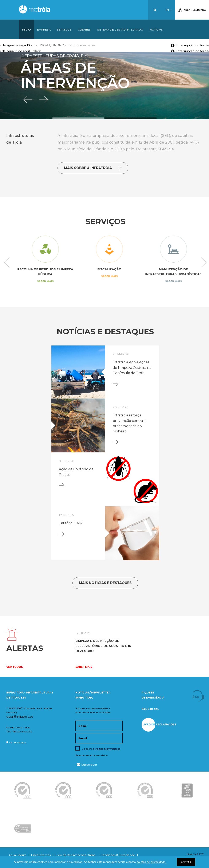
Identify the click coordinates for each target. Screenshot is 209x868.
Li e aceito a (101, 749)
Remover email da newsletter (92, 755)
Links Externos (41, 855)
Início (26, 29)
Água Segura (17, 855)
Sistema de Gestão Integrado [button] (120, 29)
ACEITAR (186, 862)
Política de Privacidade (108, 749)
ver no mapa (16, 742)
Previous (7, 263)
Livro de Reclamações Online (76, 855)
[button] (28, 99)
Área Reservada (192, 10)
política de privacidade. (151, 862)
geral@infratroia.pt (20, 717)
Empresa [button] (44, 29)
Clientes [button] (84, 29)
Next (204, 263)
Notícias (156, 29)
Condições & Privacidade (118, 855)
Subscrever (87, 765)
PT (169, 10)
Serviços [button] (64, 29)
